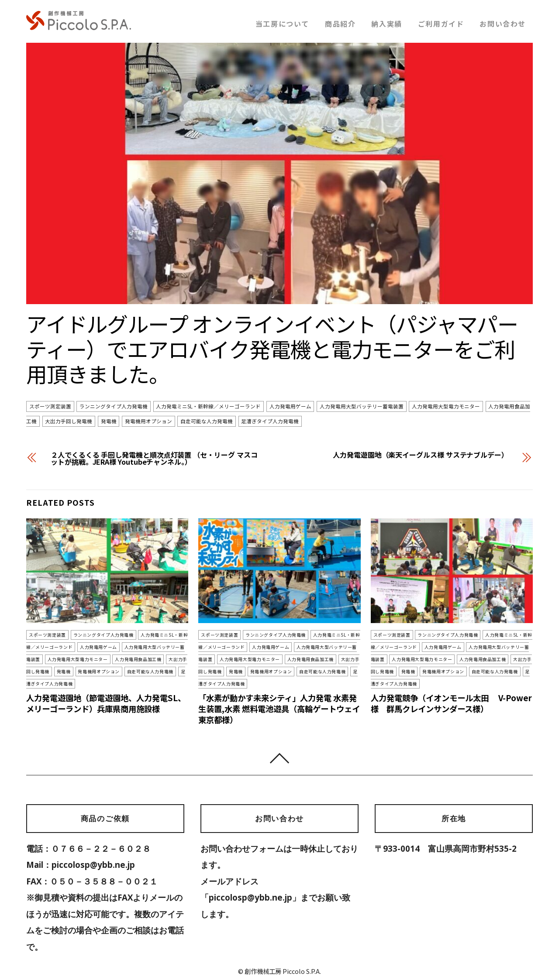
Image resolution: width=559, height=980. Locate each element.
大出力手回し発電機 (69, 421)
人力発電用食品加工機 (100, 659)
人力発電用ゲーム (290, 407)
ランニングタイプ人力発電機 (114, 407)
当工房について (282, 24)
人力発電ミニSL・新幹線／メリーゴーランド (208, 407)
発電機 (109, 421)
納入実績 (386, 24)
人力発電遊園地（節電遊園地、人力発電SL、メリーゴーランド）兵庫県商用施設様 (106, 690)
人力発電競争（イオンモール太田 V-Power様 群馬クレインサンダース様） (446, 690)
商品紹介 (340, 24)
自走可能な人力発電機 (207, 421)
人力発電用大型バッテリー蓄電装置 (362, 407)
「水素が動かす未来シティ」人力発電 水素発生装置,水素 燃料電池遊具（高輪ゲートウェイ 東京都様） (279, 696)
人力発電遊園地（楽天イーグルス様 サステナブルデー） (421, 455)
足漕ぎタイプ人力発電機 (270, 421)
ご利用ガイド (441, 24)
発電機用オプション (148, 421)
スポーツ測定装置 (50, 407)
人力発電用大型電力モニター (446, 407)
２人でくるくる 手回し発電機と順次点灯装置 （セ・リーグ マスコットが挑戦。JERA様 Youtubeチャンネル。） (154, 458)
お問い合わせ (503, 24)
